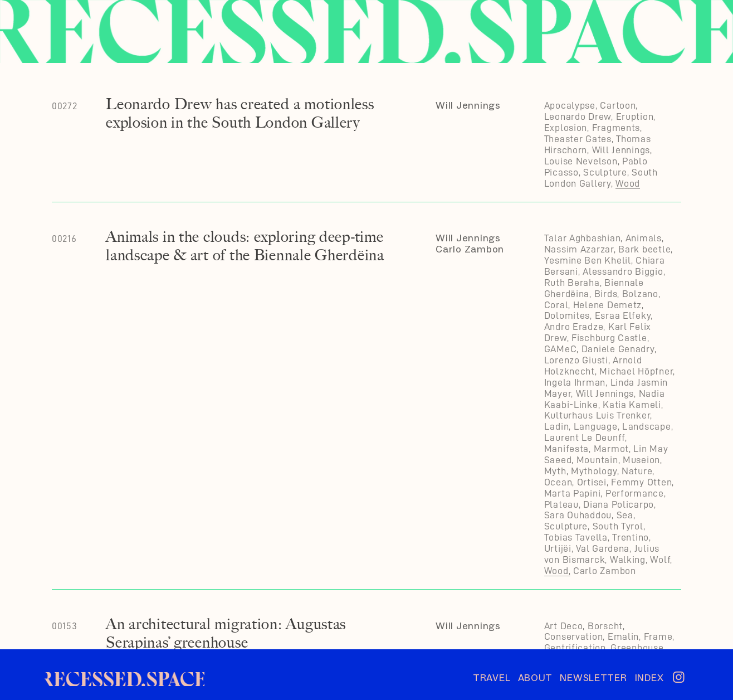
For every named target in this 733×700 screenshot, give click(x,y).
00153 (65, 626)
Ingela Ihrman (575, 382)
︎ (679, 678)
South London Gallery (601, 178)
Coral (556, 305)
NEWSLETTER (597, 678)
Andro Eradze (574, 327)
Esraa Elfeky (623, 315)
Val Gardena (603, 548)
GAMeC (561, 349)
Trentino (631, 537)
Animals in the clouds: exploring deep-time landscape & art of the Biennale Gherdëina (245, 246)
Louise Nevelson (581, 161)
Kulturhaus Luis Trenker (597, 415)
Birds (606, 294)
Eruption (635, 116)
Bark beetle (644, 249)
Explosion (566, 128)
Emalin (623, 636)
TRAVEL (491, 678)
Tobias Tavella (576, 537)
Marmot (611, 449)
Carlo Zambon (470, 249)
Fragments (616, 128)
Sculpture (605, 172)
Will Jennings (468, 105)
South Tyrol (618, 526)
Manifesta (567, 449)
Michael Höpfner (636, 371)
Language (596, 426)
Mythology (594, 471)
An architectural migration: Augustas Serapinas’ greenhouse (226, 633)
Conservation (574, 636)
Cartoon (618, 105)
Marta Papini (573, 493)
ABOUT (535, 678)
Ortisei (592, 482)
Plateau (561, 504)
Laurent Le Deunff (585, 437)
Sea (625, 515)
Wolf (660, 560)
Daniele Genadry (618, 349)
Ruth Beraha (572, 283)
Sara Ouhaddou (578, 515)
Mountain (597, 460)
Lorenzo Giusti (576, 360)
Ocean (558, 482)
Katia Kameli (632, 405)
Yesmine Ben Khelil (588, 260)
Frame (658, 636)
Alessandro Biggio (623, 271)
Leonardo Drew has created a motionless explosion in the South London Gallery (240, 113)
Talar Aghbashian (583, 238)
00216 (64, 239)
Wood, (558, 571)
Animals (644, 238)
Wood (628, 183)
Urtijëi (558, 548)
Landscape (647, 426)
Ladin (557, 426)
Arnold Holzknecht (593, 366)
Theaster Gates (578, 139)
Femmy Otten (641, 482)
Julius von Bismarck (602, 554)
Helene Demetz (607, 305)
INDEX (649, 678)
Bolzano (640, 294)
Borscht (605, 626)
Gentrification (575, 648)
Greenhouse (637, 648)
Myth (555, 471)
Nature (637, 471)
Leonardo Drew (578, 116)
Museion (641, 460)
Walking (628, 560)
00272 (65, 106)
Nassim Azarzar (579, 249)
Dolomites (567, 315)
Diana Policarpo (619, 504)
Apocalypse (570, 105)
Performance (635, 493)
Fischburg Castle (609, 338)
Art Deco (564, 626)
